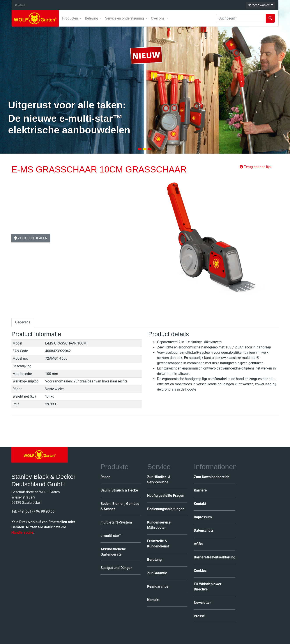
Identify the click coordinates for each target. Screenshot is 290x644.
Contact (20, 5)
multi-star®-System (116, 522)
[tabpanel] (145, 77)
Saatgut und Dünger (116, 568)
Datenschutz (204, 530)
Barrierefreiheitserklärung (215, 557)
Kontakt (153, 600)
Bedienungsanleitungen (166, 509)
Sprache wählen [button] (259, 5)
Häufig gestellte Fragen (166, 496)
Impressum (203, 517)
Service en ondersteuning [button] (125, 18)
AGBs (198, 544)
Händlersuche (22, 532)
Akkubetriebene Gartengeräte (113, 552)
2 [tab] (145, 149)
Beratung (154, 560)
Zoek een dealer (31, 238)
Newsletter (202, 603)
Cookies (200, 571)
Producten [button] (71, 18)
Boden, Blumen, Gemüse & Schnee (120, 506)
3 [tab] (149, 149)
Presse (199, 616)
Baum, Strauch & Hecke (119, 490)
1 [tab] (140, 149)
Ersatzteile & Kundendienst (158, 544)
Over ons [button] (158, 18)
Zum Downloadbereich (212, 477)
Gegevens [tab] (23, 322)
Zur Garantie (157, 573)
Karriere (200, 490)
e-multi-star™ (111, 536)
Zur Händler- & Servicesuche (159, 480)
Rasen (105, 477)
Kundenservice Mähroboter (159, 525)
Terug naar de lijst (256, 167)
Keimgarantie (158, 586)
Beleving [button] (92, 18)
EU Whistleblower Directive (208, 587)
